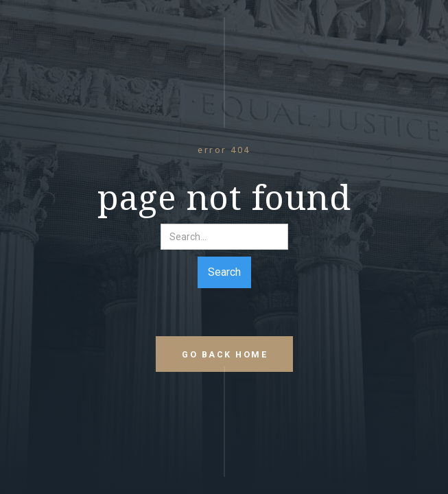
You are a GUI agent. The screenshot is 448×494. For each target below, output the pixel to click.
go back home (225, 354)
